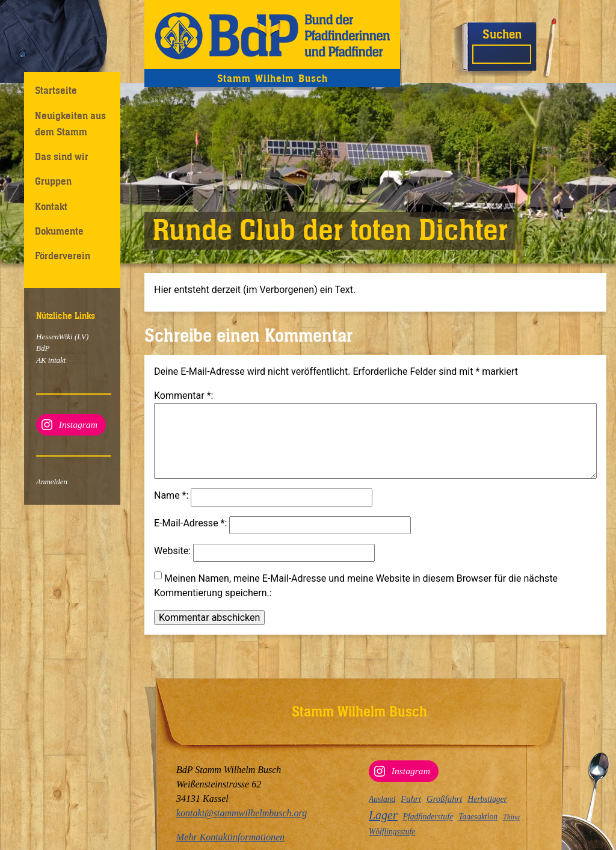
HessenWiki (54, 337)
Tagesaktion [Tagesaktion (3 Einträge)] (478, 817)
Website (171, 565)
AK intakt (51, 360)
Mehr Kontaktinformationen (230, 837)
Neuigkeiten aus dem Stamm (70, 124)
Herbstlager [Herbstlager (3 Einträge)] (487, 799)
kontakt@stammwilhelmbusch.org (242, 813)
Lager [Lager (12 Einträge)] (383, 815)
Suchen (502, 34)
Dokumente (59, 231)
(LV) (81, 337)
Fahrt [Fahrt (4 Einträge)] (411, 799)
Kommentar (183, 396)
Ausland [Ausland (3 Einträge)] (382, 799)
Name (170, 510)
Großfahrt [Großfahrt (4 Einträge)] (444, 799)
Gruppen (53, 181)
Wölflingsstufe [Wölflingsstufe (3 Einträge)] (392, 832)
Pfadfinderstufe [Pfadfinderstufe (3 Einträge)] (428, 817)
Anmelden (52, 482)
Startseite (56, 90)
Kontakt (51, 206)
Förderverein (63, 256)
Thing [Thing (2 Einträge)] (511, 817)
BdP (43, 348)
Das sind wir (62, 156)
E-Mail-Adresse (189, 537)
